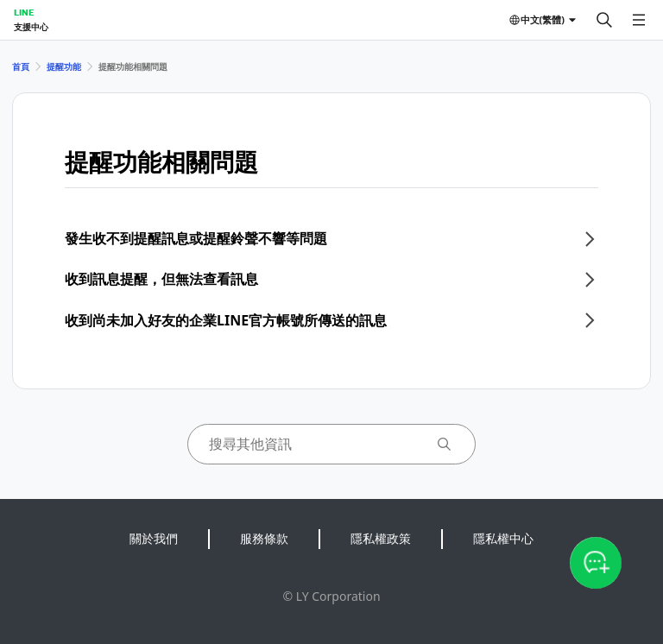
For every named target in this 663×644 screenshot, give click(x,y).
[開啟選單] (639, 20)
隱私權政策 (381, 538)
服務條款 (264, 538)
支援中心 (31, 27)
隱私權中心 (503, 538)
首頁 (21, 66)
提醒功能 (64, 66)
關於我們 (154, 538)
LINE (24, 12)
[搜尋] (604, 20)
